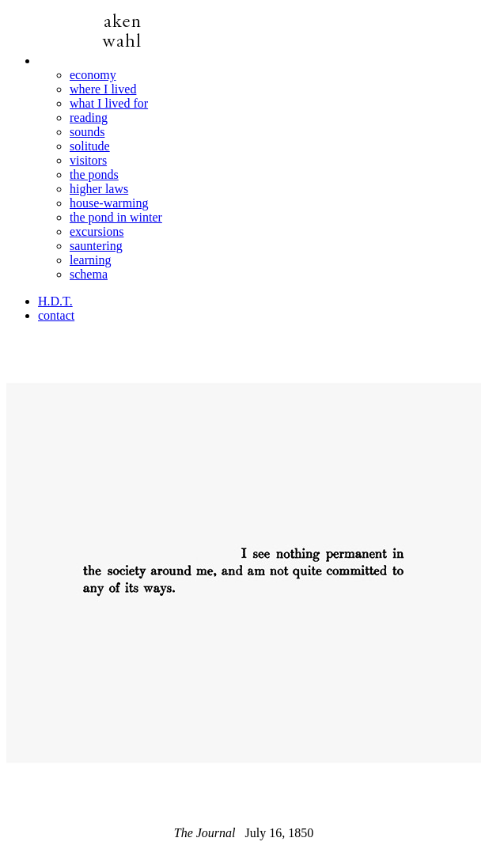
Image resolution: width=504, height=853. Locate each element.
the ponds (94, 174)
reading (89, 118)
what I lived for (109, 103)
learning (90, 260)
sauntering (96, 246)
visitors (88, 160)
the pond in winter (116, 217)
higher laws (99, 189)
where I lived (103, 89)
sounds (87, 132)
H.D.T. (55, 301)
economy (93, 75)
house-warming (109, 203)
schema (89, 274)
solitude (90, 146)
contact (56, 315)
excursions (97, 231)
